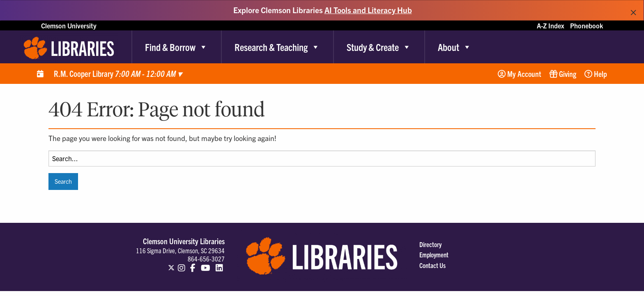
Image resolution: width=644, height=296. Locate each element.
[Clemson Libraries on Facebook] (193, 264)
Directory (430, 244)
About (455, 47)
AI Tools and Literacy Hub (368, 10)
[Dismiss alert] (633, 10)
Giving (563, 74)
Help (596, 74)
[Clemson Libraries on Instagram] (182, 264)
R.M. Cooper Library (118, 73)
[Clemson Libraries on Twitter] (171, 264)
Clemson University (69, 25)
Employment (434, 254)
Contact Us (432, 265)
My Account (520, 74)
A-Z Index (551, 25)
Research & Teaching (277, 47)
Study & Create (379, 47)
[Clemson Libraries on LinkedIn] (219, 264)
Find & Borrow (176, 47)
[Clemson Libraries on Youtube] (206, 264)
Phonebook (586, 25)
